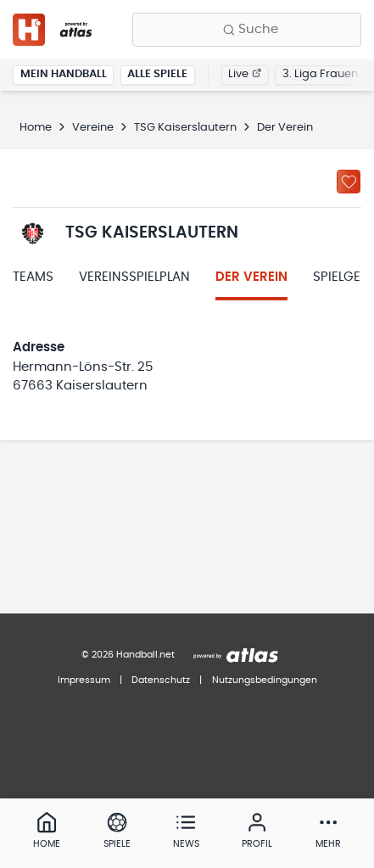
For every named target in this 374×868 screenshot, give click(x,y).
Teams (33, 277)
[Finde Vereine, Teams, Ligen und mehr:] (247, 30)
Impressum (84, 680)
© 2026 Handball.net (128, 655)
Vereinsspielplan (134, 277)
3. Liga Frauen (320, 74)
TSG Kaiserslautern (185, 128)
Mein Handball (64, 74)
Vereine (93, 128)
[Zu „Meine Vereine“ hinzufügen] (349, 182)
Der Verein (251, 277)
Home (36, 128)
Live (245, 74)
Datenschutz (161, 680)
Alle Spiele (157, 74)
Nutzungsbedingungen (265, 680)
